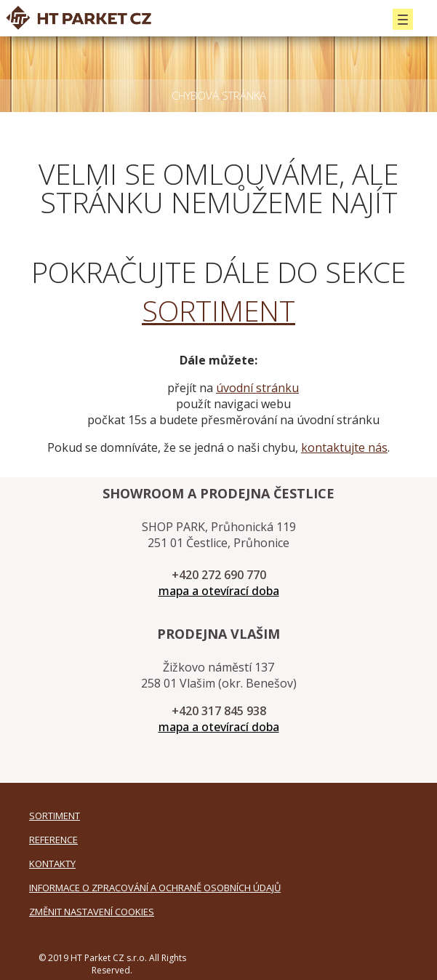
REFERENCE (53, 840)
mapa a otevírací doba (219, 591)
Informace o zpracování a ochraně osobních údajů (155, 888)
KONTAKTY (52, 864)
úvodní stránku (257, 388)
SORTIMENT (218, 310)
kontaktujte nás (344, 447)
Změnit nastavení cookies (92, 912)
